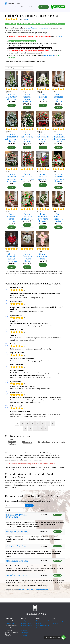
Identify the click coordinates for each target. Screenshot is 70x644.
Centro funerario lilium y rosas (27, 216)
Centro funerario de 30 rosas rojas (27, 176)
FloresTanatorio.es (10, 623)
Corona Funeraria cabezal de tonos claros (12, 178)
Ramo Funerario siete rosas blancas (43, 217)
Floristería (44, 7)
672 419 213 (57, 24)
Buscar (29, 505)
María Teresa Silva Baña (17, 561)
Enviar (12, 105)
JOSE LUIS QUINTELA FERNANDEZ (16, 516)
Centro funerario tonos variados (27, 98)
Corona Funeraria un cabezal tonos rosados (58, 138)
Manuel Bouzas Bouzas (17, 575)
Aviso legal (24, 621)
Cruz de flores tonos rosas (43, 256)
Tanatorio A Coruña (14, 4)
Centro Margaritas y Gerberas (12, 97)
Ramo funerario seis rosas (43, 176)
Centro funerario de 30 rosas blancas (27, 138)
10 (30, 429)
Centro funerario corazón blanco (27, 257)
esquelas (22, 590)
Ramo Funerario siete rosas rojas (58, 217)
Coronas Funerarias (31, 28)
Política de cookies (26, 623)
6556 (27, 19)
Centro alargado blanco (43, 97)
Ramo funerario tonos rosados (12, 217)
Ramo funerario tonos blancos (58, 98)
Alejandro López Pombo (17, 546)
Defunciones (33, 7)
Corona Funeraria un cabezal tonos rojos (43, 138)
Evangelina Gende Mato (17, 532)
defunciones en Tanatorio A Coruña (37, 590)
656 (41, 429)
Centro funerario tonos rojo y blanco (58, 178)
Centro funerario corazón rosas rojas (12, 257)
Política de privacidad (27, 626)
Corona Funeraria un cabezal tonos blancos (12, 138)
